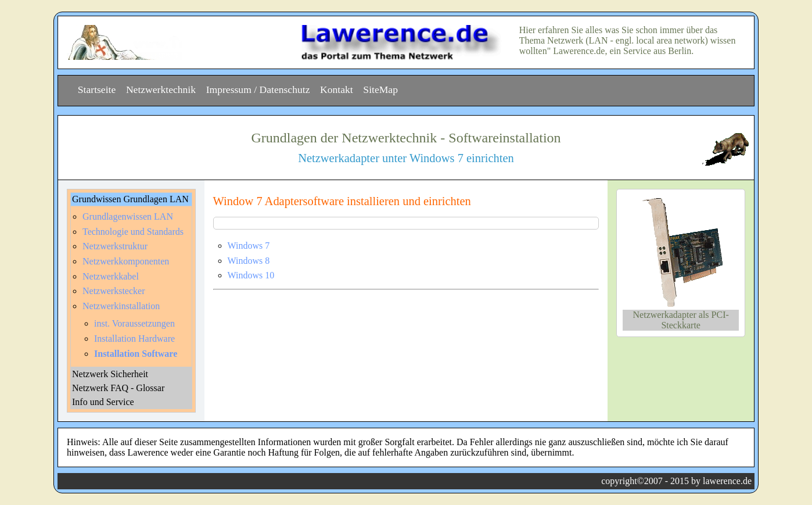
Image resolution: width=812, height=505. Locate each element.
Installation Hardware (134, 339)
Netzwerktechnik (161, 89)
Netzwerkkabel (111, 276)
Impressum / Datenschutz (258, 89)
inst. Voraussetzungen (134, 323)
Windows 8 (249, 261)
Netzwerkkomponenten (126, 261)
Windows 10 (251, 275)
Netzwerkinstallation (121, 306)
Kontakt (337, 89)
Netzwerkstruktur (115, 246)
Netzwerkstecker (114, 291)
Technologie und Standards (133, 232)
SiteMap (380, 89)
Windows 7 (249, 246)
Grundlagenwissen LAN (128, 216)
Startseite (97, 89)
